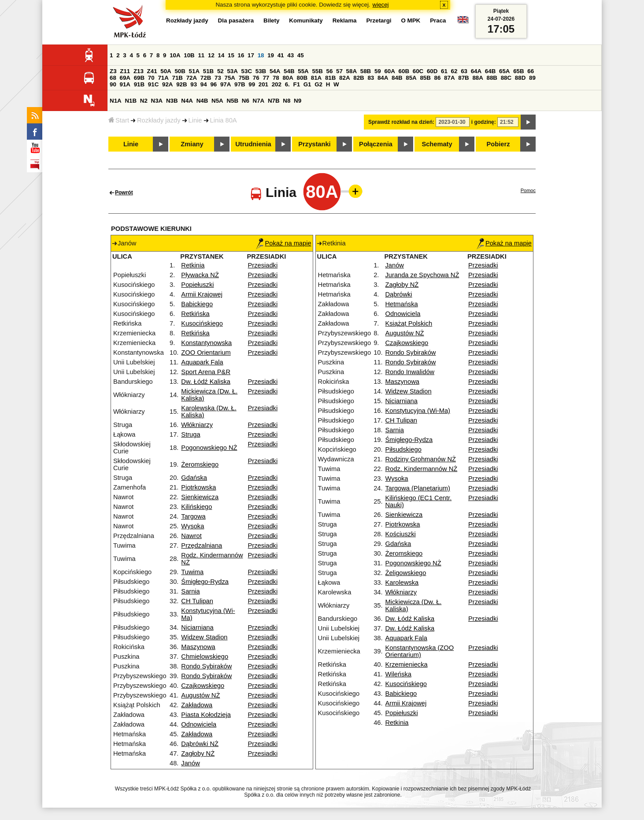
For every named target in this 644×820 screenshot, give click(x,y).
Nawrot (191, 536)
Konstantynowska (206, 343)
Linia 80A (224, 120)
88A (477, 78)
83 (371, 78)
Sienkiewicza (200, 497)
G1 (307, 84)
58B (366, 71)
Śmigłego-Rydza (205, 582)
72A (192, 78)
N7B (274, 101)
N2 (144, 101)
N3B (172, 101)
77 (266, 78)
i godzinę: (484, 122)
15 (231, 55)
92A (167, 84)
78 (276, 78)
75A (230, 78)
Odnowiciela (199, 724)
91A (125, 84)
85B (425, 78)
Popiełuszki (197, 285)
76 (256, 78)
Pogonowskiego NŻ (209, 448)
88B (492, 78)
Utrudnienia (253, 144)
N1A (116, 101)
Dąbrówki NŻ (200, 744)
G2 (318, 84)
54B (289, 71)
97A (226, 84)
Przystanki (314, 144)
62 (454, 71)
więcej (381, 5)
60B (404, 71)
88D (520, 78)
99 (252, 84)
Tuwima (192, 572)
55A (303, 71)
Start (119, 120)
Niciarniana (197, 627)
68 (113, 78)
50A (166, 71)
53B (261, 71)
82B (359, 78)
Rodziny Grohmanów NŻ (421, 459)
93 (194, 84)
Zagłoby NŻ (198, 753)
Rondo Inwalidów (410, 372)
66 (531, 71)
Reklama (345, 20)
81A (316, 78)
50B (180, 71)
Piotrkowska (198, 487)
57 (339, 71)
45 (301, 55)
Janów (190, 763)
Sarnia (190, 591)
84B (397, 78)
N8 (287, 101)
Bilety (271, 20)
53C (247, 71)
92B (181, 84)
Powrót (124, 193)
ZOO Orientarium (206, 352)
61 (444, 71)
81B (330, 78)
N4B (202, 101)
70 (151, 78)
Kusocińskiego (202, 323)
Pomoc (528, 190)
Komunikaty (306, 20)
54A (275, 71)
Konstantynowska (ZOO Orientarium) (420, 651)
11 (201, 55)
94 (204, 84)
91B (139, 84)
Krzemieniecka (407, 664)
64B (490, 71)
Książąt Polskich (409, 323)
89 (532, 78)
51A (194, 71)
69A (125, 78)
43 (291, 55)
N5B (232, 101)
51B (208, 71)
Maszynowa (198, 647)
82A (344, 78)
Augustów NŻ (200, 695)
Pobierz (498, 144)
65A (504, 71)
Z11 (125, 71)
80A (288, 78)
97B (240, 84)
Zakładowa (197, 705)
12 (211, 55)
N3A (157, 101)
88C (506, 78)
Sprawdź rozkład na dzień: (401, 122)
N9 (298, 101)
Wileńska (398, 674)
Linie (195, 120)
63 (464, 71)
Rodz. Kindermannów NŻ (422, 469)
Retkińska (195, 314)
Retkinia (193, 265)
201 (263, 84)
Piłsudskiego (403, 449)
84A (383, 78)
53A (232, 71)
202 (277, 84)
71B (178, 78)
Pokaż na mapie (283, 243)
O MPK (411, 20)
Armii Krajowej (202, 294)
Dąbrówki (399, 294)
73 (218, 78)
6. (287, 84)
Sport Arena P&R (206, 372)
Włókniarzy (197, 425)
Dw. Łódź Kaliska (206, 382)
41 (281, 55)
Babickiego (197, 304)
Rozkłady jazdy (159, 120)
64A (476, 71)
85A (411, 78)
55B (317, 71)
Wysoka (192, 526)
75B (244, 78)
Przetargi (379, 20)
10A (175, 55)
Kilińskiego (196, 507)
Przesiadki (263, 265)
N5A (217, 101)
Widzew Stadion (204, 637)
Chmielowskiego (205, 657)
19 (271, 55)
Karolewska (402, 583)
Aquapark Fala (202, 362)
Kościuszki (401, 534)
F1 (296, 84)
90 (113, 84)
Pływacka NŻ (200, 275)
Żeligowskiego (406, 573)
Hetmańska (402, 304)
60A (389, 71)
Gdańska (194, 478)
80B (302, 78)
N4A (187, 101)
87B (463, 78)
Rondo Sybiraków (206, 666)
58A (352, 71)
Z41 (152, 71)
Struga (191, 434)
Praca (438, 20)
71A (163, 78)
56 (330, 71)
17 (251, 55)
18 (261, 55)
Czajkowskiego (203, 686)
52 (220, 71)
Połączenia (376, 144)
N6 (246, 101)
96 (213, 84)
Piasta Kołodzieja (206, 715)
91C (153, 84)
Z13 (139, 71)
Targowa (193, 516)
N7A (259, 101)
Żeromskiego (200, 464)
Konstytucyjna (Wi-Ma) (418, 411)
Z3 (113, 71)
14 (221, 55)
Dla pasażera (236, 20)
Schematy (437, 144)
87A (449, 78)
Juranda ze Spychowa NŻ (422, 275)
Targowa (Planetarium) (418, 488)
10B (189, 55)
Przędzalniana (202, 545)
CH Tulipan (197, 601)
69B (139, 78)
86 (438, 78)
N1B (131, 101)
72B (206, 78)
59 (378, 71)
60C (418, 71)
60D (432, 71)
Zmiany (192, 144)
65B (518, 71)
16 (241, 55)
